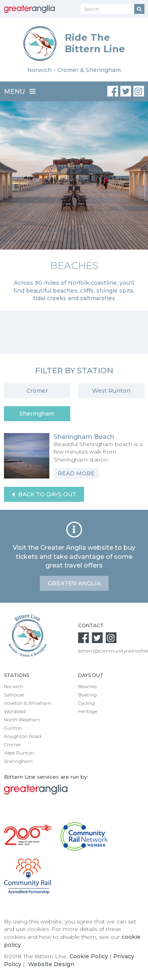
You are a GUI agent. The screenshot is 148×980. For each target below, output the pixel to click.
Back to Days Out (44, 495)
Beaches (87, 686)
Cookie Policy (89, 956)
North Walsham (22, 720)
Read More (76, 473)
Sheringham (37, 414)
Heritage (88, 711)
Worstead (15, 711)
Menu (20, 92)
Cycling (86, 703)
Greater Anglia (74, 583)
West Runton (111, 391)
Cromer (37, 391)
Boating (87, 695)
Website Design (51, 964)
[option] (74, 206)
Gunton (13, 728)
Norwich (13, 686)
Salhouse (14, 695)
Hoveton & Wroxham (28, 703)
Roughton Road (22, 736)
